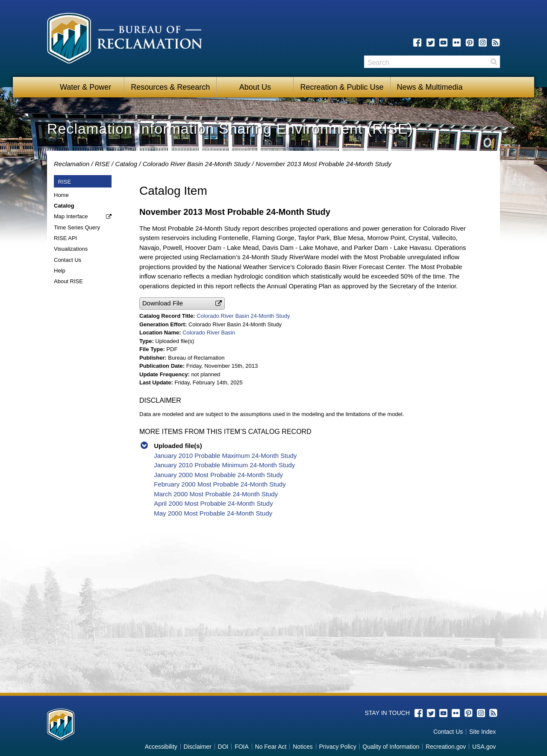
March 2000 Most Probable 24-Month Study (216, 494)
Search (494, 62)
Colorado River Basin (209, 333)
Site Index (482, 732)
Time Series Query (77, 227)
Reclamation (72, 164)
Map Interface (71, 216)
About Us (255, 87)
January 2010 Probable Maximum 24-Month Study (225, 456)
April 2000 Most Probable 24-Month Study (213, 503)
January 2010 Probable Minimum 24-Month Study (224, 465)
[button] (182, 303)
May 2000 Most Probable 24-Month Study (213, 513)
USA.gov (484, 747)
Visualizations (71, 249)
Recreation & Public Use (342, 87)
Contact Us (68, 260)
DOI (223, 747)
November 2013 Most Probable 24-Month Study (323, 164)
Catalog (126, 164)
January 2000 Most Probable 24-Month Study (218, 475)
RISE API (65, 238)
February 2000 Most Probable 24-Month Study (220, 484)
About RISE (68, 281)
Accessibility (161, 747)
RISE (102, 164)
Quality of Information (391, 747)
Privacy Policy (338, 747)
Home (61, 195)
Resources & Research (170, 87)
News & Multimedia (430, 87)
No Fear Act (271, 747)
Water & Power (85, 87)
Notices (303, 747)
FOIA (242, 747)
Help (60, 271)
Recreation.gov (446, 747)
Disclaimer (198, 747)
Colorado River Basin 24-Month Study (197, 164)
